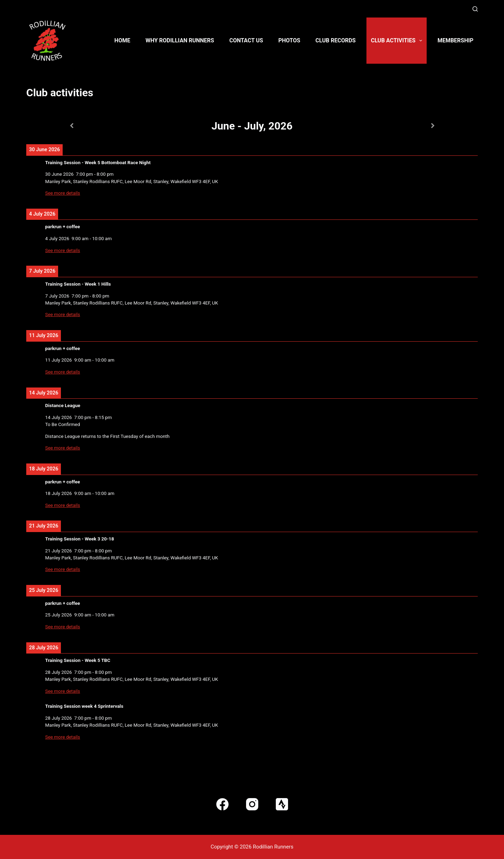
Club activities (398, 41)
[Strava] (282, 804)
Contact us (246, 40)
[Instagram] (252, 804)
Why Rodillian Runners (180, 40)
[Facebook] (222, 804)
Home (122, 40)
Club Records (335, 40)
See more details (63, 193)
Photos (289, 40)
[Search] (475, 9)
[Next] (433, 126)
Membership (456, 40)
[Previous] (71, 126)
